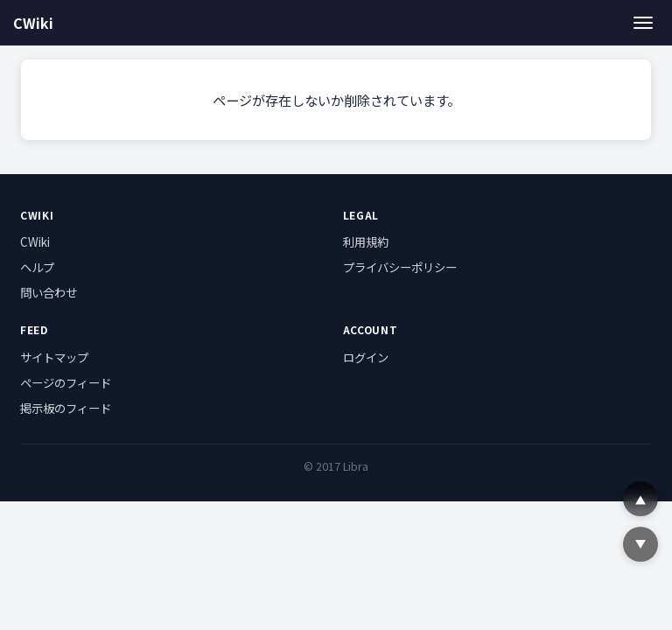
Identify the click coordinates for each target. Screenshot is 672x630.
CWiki (33, 23)
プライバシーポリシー (400, 267)
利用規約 (366, 241)
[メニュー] (644, 22)
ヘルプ (37, 267)
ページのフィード (66, 382)
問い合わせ (49, 292)
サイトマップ (54, 357)
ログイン (366, 357)
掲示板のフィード (66, 408)
